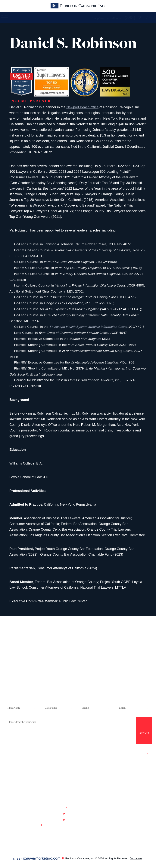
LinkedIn (112, 817)
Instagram (131, 817)
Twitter (111, 812)
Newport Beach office (82, 107)
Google (128, 807)
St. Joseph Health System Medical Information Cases (88, 327)
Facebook (113, 807)
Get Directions (25, 825)
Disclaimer (136, 858)
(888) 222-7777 (77, 807)
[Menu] (6, 17)
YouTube (129, 812)
